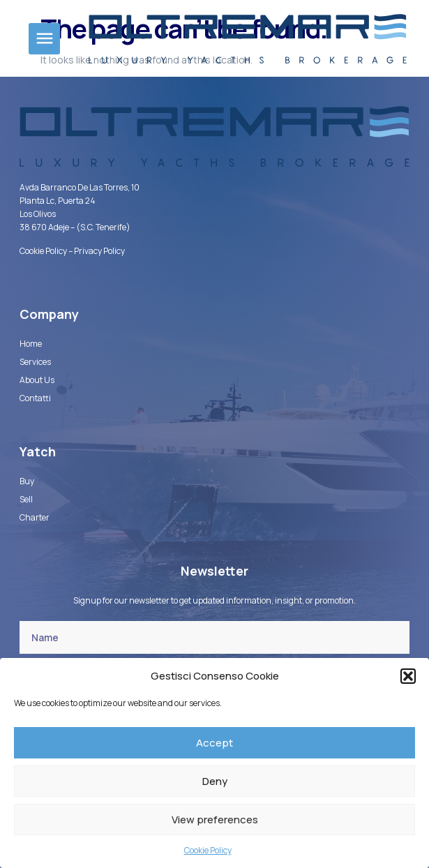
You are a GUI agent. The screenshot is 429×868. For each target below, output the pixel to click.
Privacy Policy (99, 251)
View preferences (215, 820)
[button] (408, 676)
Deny (215, 781)
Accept (214, 743)
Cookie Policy (208, 850)
